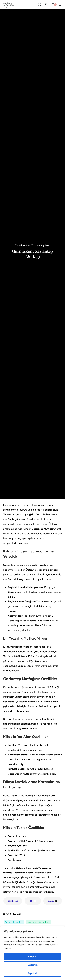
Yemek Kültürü (23, 245)
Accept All (32, 956)
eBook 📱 (53, 901)
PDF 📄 (33, 901)
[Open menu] (61, 5)
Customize (33, 965)
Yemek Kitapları (14, 922)
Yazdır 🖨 (13, 901)
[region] (32, 953)
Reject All (32, 973)
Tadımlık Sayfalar (41, 245)
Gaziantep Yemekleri (38, 922)
